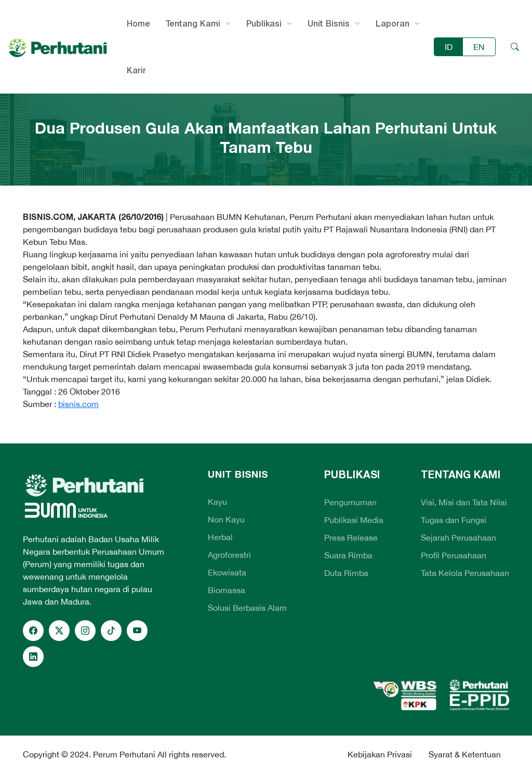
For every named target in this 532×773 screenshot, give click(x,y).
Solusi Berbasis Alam (247, 608)
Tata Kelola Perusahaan (465, 573)
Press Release (351, 538)
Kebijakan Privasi (380, 754)
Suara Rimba (348, 555)
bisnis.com (78, 404)
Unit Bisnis (329, 23)
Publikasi (264, 23)
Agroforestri (229, 555)
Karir (136, 70)
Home (138, 23)
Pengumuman (350, 502)
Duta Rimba (346, 573)
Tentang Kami (193, 23)
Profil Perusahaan (454, 555)
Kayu (217, 502)
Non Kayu (226, 519)
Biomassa (227, 590)
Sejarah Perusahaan (458, 538)
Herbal (220, 537)
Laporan (393, 23)
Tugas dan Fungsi (454, 520)
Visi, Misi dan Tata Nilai (464, 502)
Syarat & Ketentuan (465, 754)
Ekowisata (227, 572)
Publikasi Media (354, 520)
